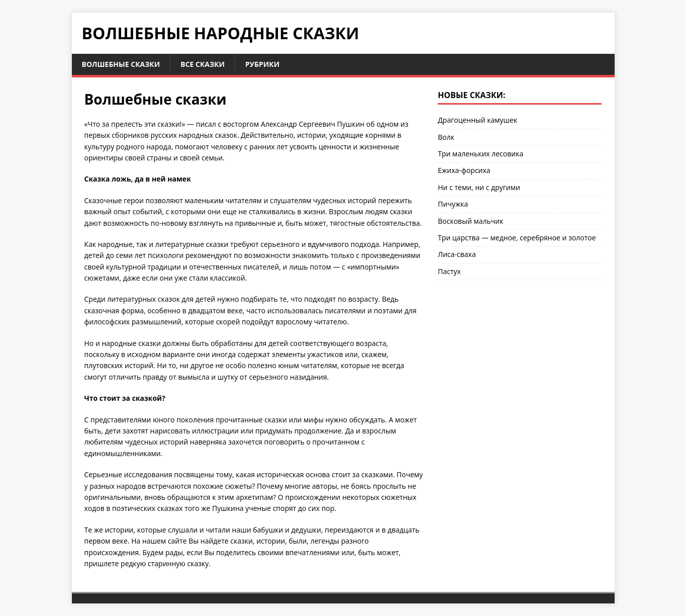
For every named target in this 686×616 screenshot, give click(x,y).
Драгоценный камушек (477, 120)
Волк (446, 137)
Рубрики (262, 64)
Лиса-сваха (457, 254)
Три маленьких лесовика (480, 154)
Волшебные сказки (121, 64)
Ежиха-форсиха (464, 170)
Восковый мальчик (470, 221)
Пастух (449, 271)
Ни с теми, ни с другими (479, 187)
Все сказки (203, 64)
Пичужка (453, 204)
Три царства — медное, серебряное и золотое (517, 238)
